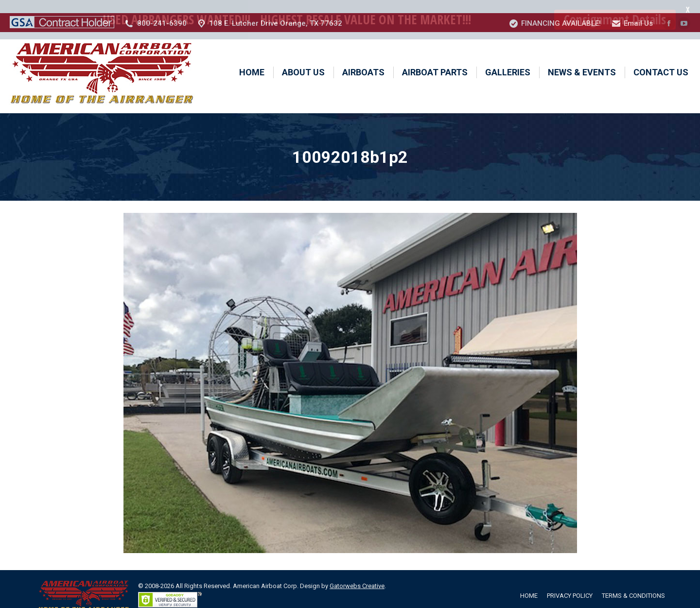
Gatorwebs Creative (357, 573)
